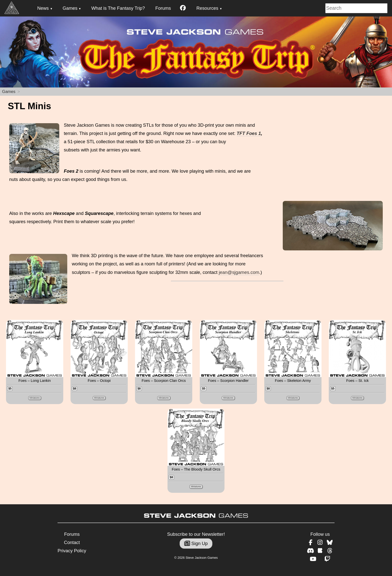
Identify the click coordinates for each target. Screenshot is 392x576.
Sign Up (196, 543)
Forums (163, 8)
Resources (207, 8)
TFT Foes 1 (249, 133)
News (43, 8)
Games (70, 8)
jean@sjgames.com (239, 272)
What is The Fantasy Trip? (118, 8)
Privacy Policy (72, 551)
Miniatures (35, 398)
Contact (72, 542)
